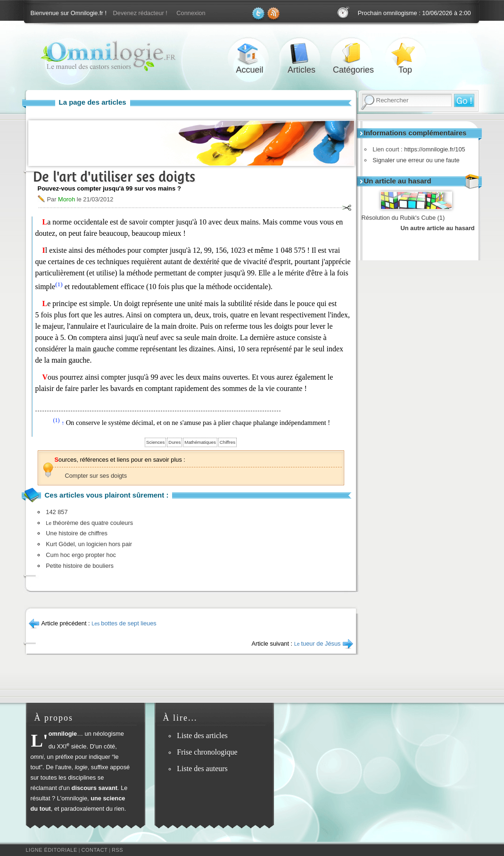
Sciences (155, 442)
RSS (117, 850)
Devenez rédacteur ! (140, 13)
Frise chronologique (207, 752)
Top (405, 54)
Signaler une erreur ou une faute (414, 160)
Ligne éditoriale (52, 850)
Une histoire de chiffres (77, 533)
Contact (94, 850)
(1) (59, 284)
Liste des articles (202, 735)
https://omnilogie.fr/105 (432, 149)
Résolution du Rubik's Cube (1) (403, 218)
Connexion (191, 13)
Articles (302, 54)
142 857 (57, 512)
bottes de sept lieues (124, 623)
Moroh (66, 199)
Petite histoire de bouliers (80, 566)
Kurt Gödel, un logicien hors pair (89, 544)
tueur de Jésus (318, 644)
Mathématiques (200, 442)
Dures (174, 442)
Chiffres (227, 442)
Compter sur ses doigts (96, 476)
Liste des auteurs (202, 769)
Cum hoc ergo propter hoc (81, 555)
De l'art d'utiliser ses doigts (114, 177)
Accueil (250, 54)
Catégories (354, 54)
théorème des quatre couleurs (89, 523)
